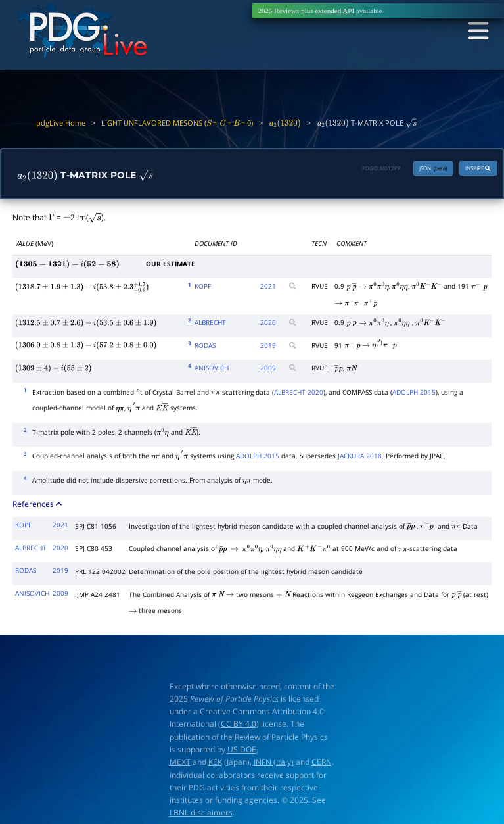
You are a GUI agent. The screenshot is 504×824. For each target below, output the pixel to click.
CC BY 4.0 (239, 726)
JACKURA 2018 (360, 457)
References (38, 506)
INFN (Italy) (274, 764)
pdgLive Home (61, 123)
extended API (334, 11)
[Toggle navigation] (475, 32)
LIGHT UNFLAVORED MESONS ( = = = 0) (177, 123)
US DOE (242, 751)
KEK (215, 764)
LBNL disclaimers (201, 814)
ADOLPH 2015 (414, 393)
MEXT (180, 764)
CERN (322, 764)
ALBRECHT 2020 (299, 393)
